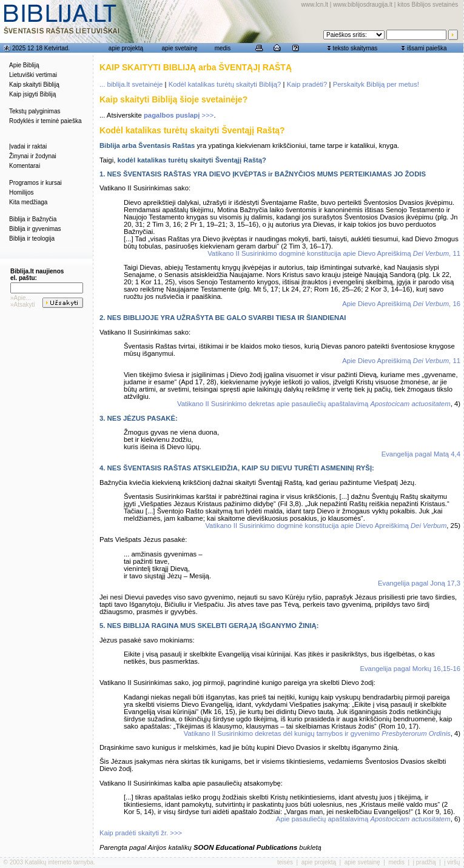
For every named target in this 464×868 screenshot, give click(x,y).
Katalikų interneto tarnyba (59, 862)
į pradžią (425, 862)
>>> (179, 115)
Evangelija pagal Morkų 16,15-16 (410, 669)
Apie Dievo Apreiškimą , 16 (401, 304)
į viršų (452, 862)
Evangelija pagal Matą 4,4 (421, 454)
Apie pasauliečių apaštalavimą (363, 819)
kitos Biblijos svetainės (428, 5)
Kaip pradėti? (307, 84)
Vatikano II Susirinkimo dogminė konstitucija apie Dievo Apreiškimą (326, 526)
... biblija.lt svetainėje (131, 84)
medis (223, 48)
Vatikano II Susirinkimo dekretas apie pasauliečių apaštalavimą (314, 404)
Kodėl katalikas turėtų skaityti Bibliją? (225, 84)
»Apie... (21, 298)
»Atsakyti (23, 305)
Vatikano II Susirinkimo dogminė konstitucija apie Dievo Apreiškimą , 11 (334, 253)
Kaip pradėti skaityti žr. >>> (141, 833)
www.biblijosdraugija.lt (363, 5)
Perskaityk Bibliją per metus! (376, 84)
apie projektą (126, 48)
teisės (285, 862)
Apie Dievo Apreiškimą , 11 (401, 361)
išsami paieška (427, 48)
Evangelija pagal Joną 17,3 (419, 583)
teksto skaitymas (355, 48)
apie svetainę (180, 48)
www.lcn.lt (315, 5)
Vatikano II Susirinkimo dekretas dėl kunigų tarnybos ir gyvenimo (317, 733)
